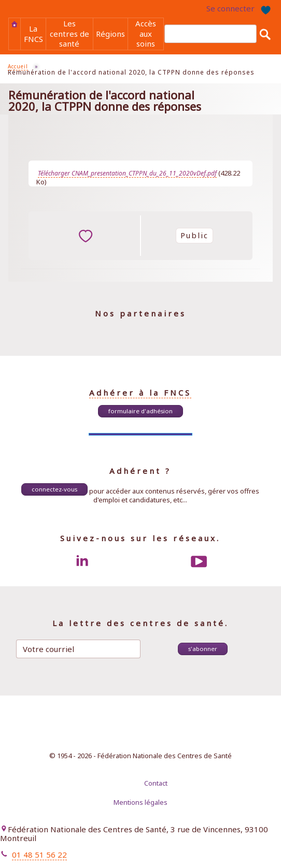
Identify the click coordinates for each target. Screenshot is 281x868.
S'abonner (203, 649)
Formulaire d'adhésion (140, 411)
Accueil (15, 24)
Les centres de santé (69, 33)
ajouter (86, 236)
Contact (156, 783)
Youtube (199, 561)
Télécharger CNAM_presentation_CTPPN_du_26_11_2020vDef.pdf (127, 173)
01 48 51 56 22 (39, 855)
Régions (110, 34)
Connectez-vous (54, 489)
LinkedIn (82, 561)
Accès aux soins (146, 33)
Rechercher (265, 34)
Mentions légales (140, 802)
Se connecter (230, 8)
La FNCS (33, 34)
